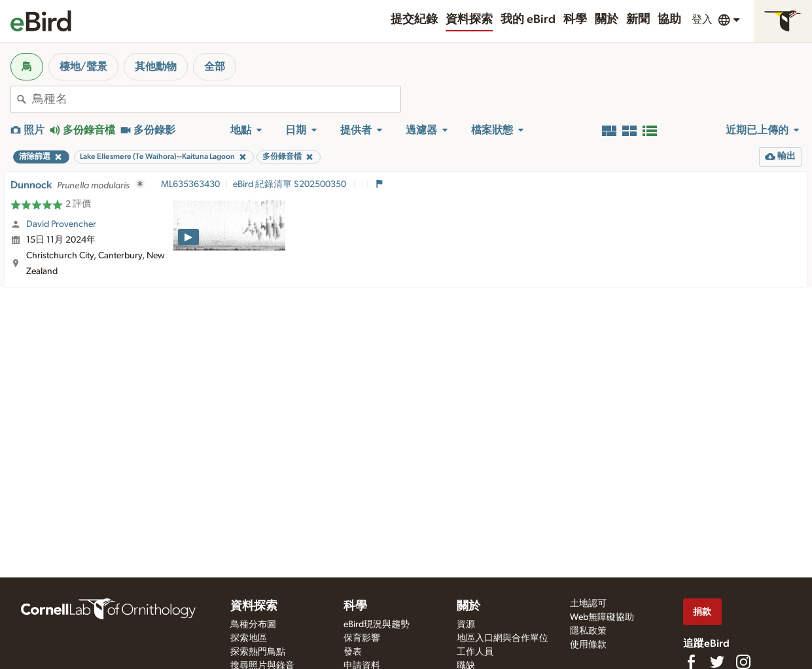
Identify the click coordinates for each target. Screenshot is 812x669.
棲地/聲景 (83, 67)
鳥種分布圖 (253, 625)
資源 (466, 625)
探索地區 (249, 638)
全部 (215, 67)
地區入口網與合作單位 (503, 638)
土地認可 (588, 604)
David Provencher (61, 224)
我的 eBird (528, 20)
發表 (353, 652)
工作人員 (475, 652)
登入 (702, 20)
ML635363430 (190, 184)
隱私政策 (588, 631)
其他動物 (156, 67)
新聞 (638, 20)
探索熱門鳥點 (258, 652)
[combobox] (216, 99)
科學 (575, 20)
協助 (669, 20)
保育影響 (362, 638)
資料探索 (469, 20)
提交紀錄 (414, 20)
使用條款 (588, 645)
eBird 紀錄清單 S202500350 (291, 184)
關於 (607, 20)
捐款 (702, 612)
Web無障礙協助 (602, 617)
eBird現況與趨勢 (377, 625)
